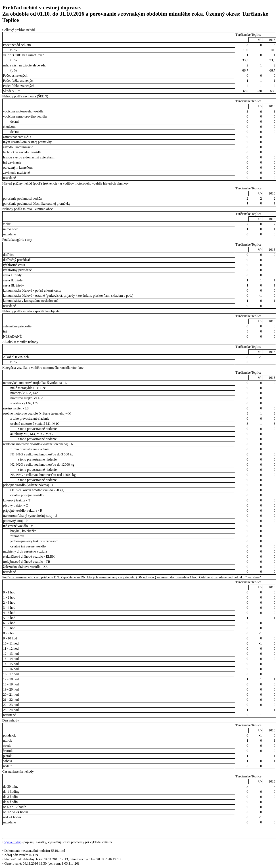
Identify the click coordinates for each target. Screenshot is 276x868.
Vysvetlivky (12, 842)
